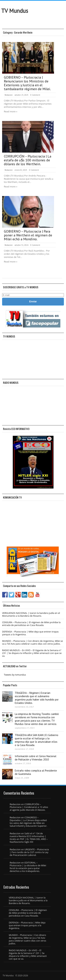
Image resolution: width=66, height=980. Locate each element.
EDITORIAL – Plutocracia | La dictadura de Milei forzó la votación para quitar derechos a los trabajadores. (28, 867)
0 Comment (35, 95)
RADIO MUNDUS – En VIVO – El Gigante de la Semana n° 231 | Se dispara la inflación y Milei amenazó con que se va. (32, 653)
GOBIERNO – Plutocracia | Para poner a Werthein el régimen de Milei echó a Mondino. (28, 235)
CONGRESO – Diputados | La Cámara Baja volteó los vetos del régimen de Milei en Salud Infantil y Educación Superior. (28, 822)
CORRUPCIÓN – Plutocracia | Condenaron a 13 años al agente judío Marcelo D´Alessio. (29, 807)
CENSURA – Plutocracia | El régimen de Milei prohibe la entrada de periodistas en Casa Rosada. (31, 624)
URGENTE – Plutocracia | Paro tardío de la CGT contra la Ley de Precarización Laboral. (29, 852)
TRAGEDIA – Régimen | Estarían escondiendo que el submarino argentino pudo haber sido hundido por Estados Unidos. (37, 698)
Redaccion (9, 95)
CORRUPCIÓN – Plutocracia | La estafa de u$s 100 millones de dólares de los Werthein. (28, 160)
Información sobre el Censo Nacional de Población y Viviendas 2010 (36, 758)
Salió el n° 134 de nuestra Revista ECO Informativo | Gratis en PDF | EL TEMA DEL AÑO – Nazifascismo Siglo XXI (29, 838)
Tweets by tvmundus (15, 675)
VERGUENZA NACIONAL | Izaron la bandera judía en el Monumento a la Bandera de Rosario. (31, 614)
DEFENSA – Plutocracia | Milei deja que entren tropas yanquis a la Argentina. (30, 633)
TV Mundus (15, 11)
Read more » (11, 111)
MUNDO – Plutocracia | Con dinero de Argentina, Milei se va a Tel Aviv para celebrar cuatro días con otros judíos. (32, 642)
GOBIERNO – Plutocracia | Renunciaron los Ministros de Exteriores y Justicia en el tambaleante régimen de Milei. (27, 83)
